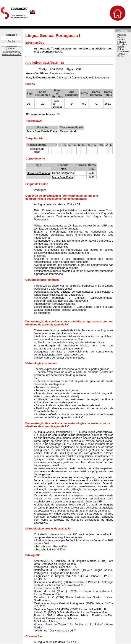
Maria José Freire (63, 177)
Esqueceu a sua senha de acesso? (12, 53)
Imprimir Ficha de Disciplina (122, 42)
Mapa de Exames (122, 36)
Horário (121, 47)
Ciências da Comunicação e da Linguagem (83, 78)
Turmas (121, 54)
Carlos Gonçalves (63, 173)
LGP (30, 104)
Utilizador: (12, 35)
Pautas (121, 56)
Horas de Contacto (38, 173)
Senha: (12, 41)
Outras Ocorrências (123, 50)
